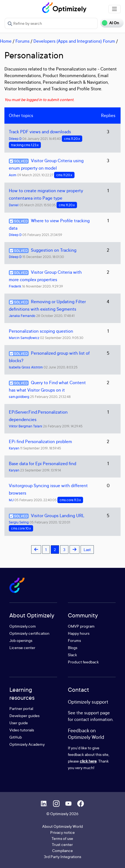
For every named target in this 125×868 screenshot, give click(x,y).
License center (22, 648)
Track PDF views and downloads (40, 132)
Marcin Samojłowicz (24, 338)
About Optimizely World (63, 826)
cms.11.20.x (72, 139)
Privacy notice (63, 832)
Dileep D (15, 139)
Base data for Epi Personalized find (42, 463)
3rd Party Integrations (63, 857)
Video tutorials (22, 730)
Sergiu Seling (19, 522)
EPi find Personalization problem (40, 441)
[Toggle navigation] (115, 9)
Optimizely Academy (27, 744)
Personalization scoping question (41, 331)
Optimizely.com (23, 626)
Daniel (14, 205)
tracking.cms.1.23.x (25, 145)
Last (87, 550)
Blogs (73, 648)
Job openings (21, 640)
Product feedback (83, 662)
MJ (11, 500)
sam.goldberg (19, 397)
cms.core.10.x (21, 528)
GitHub (16, 737)
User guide (19, 723)
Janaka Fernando (22, 316)
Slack (72, 655)
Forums (22, 41)
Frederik (15, 286)
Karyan (14, 448)
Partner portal (21, 708)
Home (6, 41)
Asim (13, 175)
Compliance (63, 851)
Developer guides (24, 716)
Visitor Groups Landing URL (58, 516)
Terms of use (62, 838)
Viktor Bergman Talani (26, 426)
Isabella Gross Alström (26, 367)
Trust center (62, 844)
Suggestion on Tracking (54, 250)
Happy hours (79, 633)
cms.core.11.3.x (70, 500)
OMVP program (81, 626)
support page (97, 713)
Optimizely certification (29, 633)
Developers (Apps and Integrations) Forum (74, 41)
